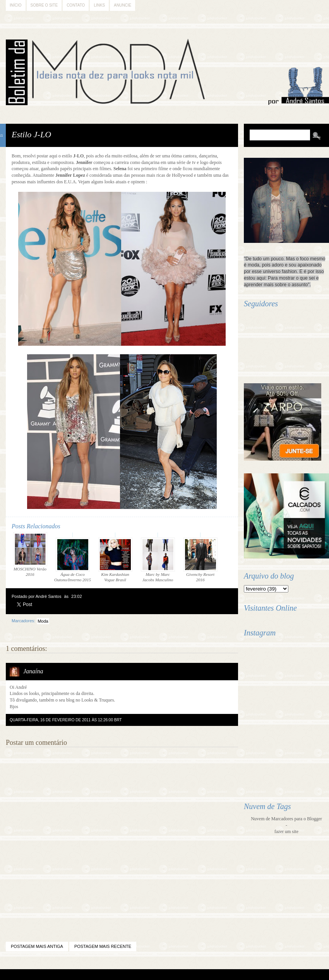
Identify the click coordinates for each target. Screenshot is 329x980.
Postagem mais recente (103, 946)
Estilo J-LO (31, 134)
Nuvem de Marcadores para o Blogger (286, 819)
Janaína (33, 671)
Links (99, 5)
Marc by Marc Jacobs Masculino (158, 560)
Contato (76, 5)
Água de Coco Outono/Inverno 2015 (73, 560)
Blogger (143, 975)
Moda (43, 621)
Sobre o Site (44, 5)
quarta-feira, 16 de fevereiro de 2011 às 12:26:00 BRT (66, 720)
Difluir (185, 975)
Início (16, 5)
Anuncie (123, 5)
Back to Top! (209, 975)
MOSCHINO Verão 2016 (30, 554)
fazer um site (286, 831)
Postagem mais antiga (37, 946)
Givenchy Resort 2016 (200, 560)
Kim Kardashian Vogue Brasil (115, 560)
